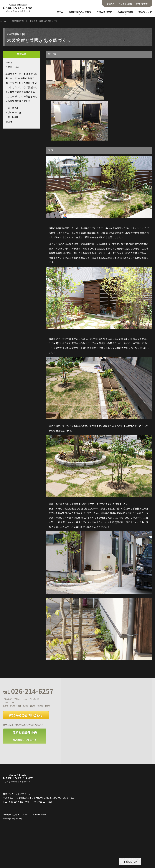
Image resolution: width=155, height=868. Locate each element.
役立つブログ (145, 12)
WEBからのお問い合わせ (26, 715)
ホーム (60, 12)
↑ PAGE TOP (130, 862)
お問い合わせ (142, 4)
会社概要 (111, 4)
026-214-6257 (28, 691)
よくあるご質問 (125, 4)
